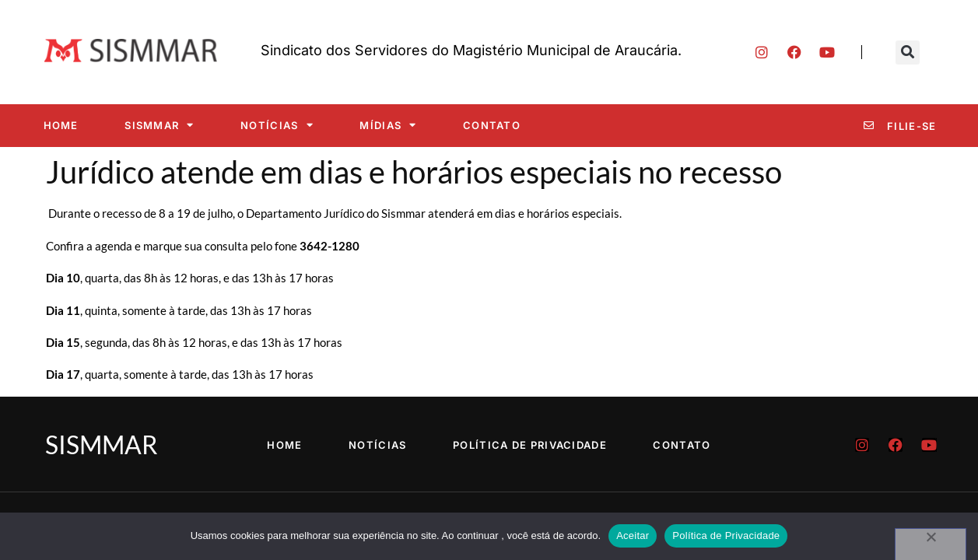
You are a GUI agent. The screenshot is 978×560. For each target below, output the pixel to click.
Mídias (388, 125)
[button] (908, 52)
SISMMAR (159, 125)
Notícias (277, 125)
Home (61, 125)
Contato (492, 125)
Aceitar (633, 535)
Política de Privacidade (530, 445)
